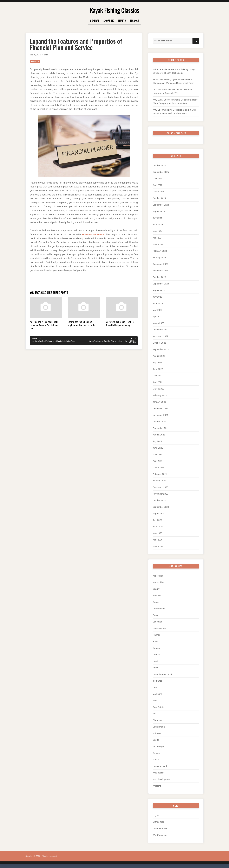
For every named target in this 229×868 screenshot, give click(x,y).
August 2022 (159, 356)
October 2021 (159, 422)
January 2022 (159, 402)
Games (156, 648)
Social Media (159, 727)
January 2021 (159, 481)
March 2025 (158, 192)
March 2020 (158, 546)
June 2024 (158, 224)
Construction (159, 609)
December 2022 (160, 330)
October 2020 (159, 500)
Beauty (156, 589)
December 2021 (160, 408)
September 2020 (161, 507)
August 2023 (159, 290)
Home (156, 668)
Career (156, 602)
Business (157, 595)
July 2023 (157, 297)
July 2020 (157, 520)
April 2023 (158, 316)
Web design (158, 773)
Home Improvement (162, 674)
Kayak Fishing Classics (114, 9)
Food (155, 641)
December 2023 (160, 264)
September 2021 (161, 428)
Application (158, 576)
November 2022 (160, 336)
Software (157, 733)
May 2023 (157, 310)
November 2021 (160, 415)
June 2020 (158, 527)
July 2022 (157, 362)
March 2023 (158, 323)
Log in (156, 815)
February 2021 (160, 474)
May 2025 (157, 178)
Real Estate (158, 707)
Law (155, 687)
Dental (156, 615)
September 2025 (161, 172)
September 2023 (161, 284)
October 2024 (159, 198)
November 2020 (160, 494)
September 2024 (161, 205)
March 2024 (158, 244)
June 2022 (158, 369)
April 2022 (158, 382)
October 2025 (159, 165)
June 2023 (158, 303)
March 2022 (158, 389)
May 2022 (157, 376)
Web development (161, 779)
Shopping (109, 21)
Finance (135, 21)
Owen (49, 54)
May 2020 (157, 533)
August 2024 (159, 211)
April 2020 (158, 540)
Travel (156, 760)
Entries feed (158, 822)
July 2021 (157, 441)
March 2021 (158, 467)
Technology (158, 746)
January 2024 (159, 257)
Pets (155, 700)
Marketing (157, 694)
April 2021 (158, 461)
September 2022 (161, 349)
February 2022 (160, 395)
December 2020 (160, 487)
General (95, 21)
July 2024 (157, 218)
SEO (155, 714)
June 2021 (158, 448)
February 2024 (160, 251)
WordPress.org (160, 835)
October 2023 (159, 277)
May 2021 (157, 454)
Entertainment (159, 628)
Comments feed (160, 828)
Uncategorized (160, 766)
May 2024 (157, 231)
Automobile (158, 582)
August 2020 (159, 513)
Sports (156, 740)
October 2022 (159, 343)
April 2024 (158, 238)
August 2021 (159, 435)
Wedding (157, 786)
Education (158, 622)
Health (122, 21)
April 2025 (158, 185)
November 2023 (160, 271)
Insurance (157, 681)
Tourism (156, 753)
